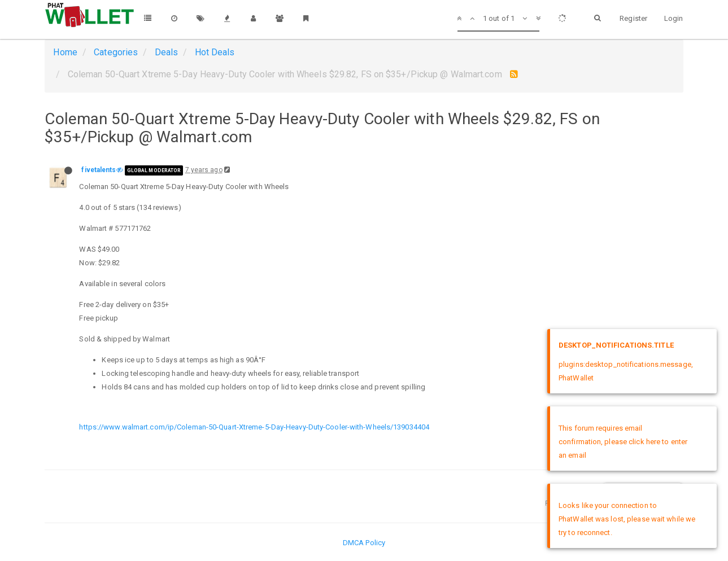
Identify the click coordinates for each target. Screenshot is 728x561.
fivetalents (99, 170)
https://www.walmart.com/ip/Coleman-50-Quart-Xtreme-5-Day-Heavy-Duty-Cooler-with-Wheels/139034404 (254, 427)
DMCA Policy (364, 543)
